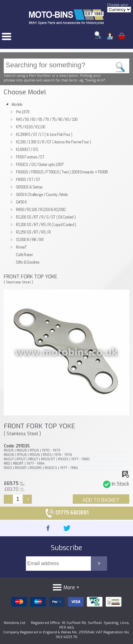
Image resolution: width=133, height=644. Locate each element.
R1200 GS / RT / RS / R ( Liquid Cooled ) (46, 224)
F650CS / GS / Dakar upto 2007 (40, 164)
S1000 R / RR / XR (30, 240)
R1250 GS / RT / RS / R (33, 232)
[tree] (66, 183)
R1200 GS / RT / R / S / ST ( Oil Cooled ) (46, 217)
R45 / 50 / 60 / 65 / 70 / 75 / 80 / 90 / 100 (47, 119)
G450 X (21, 202)
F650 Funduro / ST (30, 157)
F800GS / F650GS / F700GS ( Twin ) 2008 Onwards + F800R (62, 172)
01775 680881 (67, 513)
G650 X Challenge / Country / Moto (42, 194)
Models (17, 104)
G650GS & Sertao (29, 187)
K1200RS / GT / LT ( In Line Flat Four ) (44, 134)
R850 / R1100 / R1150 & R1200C (41, 209)
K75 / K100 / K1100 (30, 127)
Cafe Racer (24, 255)
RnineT (21, 247)
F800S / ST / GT (28, 179)
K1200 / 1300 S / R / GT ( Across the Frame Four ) (53, 142)
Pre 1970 (23, 112)
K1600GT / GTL (27, 149)
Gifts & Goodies (28, 262)
